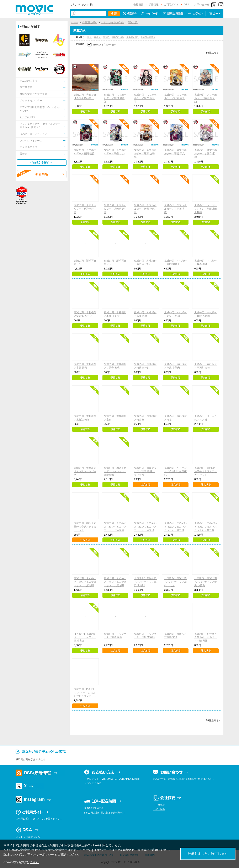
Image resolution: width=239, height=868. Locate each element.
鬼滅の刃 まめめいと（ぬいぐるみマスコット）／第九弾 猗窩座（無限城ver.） (85, 585)
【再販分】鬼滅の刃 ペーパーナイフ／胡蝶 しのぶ (177, 582)
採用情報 (154, 5)
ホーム (75, 22)
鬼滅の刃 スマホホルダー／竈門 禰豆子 (145, 98)
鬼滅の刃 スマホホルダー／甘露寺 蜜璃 (206, 154)
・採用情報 (159, 809)
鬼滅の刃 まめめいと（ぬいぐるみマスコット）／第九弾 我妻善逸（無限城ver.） (145, 530)
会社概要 (138, 5)
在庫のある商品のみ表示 (105, 45)
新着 (90, 37)
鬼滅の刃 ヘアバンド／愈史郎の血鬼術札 (175, 471)
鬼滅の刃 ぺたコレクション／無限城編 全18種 (207, 209)
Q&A (187, 5)
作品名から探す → (42, 162)
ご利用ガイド (171, 5)
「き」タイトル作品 (112, 22)
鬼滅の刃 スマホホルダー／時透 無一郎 (85, 209)
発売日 (107, 37)
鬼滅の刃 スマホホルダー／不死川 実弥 (175, 209)
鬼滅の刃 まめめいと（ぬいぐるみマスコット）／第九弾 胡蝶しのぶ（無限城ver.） (206, 530)
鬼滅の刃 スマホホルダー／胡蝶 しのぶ (115, 154)
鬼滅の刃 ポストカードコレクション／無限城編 (115, 471)
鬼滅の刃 (133, 22)
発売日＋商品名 (148, 37)
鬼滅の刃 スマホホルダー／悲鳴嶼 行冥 (115, 209)
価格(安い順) (118, 37)
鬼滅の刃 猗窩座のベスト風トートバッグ (85, 471)
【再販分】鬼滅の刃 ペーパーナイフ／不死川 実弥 (86, 637)
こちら (34, 862)
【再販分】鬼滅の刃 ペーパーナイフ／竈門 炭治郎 (147, 582)
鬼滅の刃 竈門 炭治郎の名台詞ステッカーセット (206, 471)
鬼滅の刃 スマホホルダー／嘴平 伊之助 (206, 98)
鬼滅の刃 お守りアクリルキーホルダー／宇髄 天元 (206, 637)
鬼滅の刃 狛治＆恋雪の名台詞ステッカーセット (85, 527)
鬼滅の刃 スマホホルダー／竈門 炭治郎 (115, 98)
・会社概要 (159, 805)
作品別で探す (90, 22)
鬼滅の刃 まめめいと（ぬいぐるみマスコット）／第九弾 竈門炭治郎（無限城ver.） (115, 530)
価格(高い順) (132, 37)
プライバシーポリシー (39, 854)
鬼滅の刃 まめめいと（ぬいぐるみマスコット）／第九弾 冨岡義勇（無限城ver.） (176, 530)
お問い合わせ (202, 5)
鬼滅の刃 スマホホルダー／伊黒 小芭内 (145, 209)
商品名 (98, 37)
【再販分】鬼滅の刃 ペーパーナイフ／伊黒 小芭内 (207, 582)
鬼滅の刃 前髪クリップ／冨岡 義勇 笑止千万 (145, 471)
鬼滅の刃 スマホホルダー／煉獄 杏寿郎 (145, 154)
